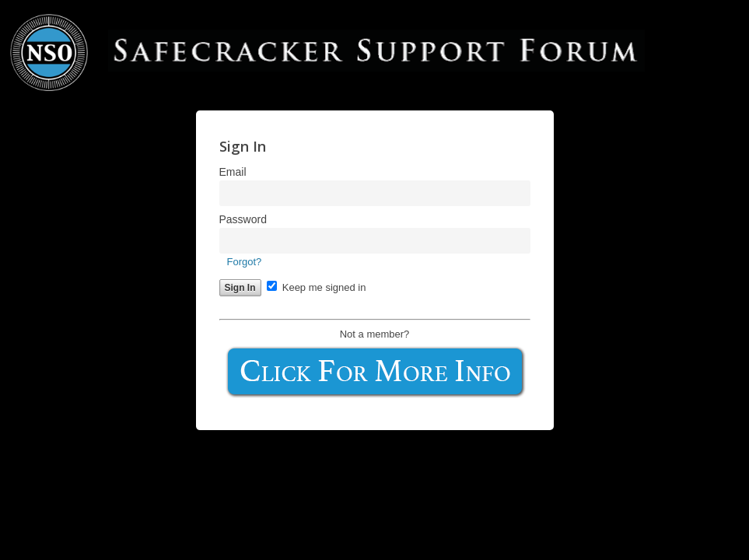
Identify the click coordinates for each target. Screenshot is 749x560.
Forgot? (245, 262)
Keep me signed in (316, 287)
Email (233, 172)
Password (243, 219)
